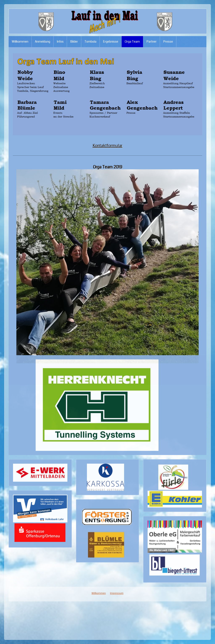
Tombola (90, 42)
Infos (60, 42)
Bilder (74, 42)
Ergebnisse (111, 42)
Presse (168, 42)
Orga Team (132, 42)
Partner (151, 42)
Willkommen (20, 42)
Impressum (117, 363)
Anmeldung (43, 42)
